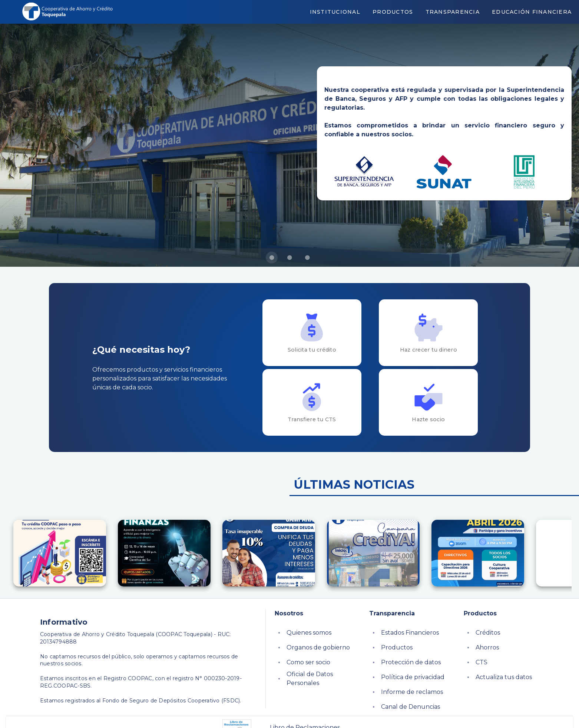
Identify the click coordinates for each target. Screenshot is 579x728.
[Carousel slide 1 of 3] (272, 257)
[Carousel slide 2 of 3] (289, 257)
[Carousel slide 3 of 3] (307, 257)
